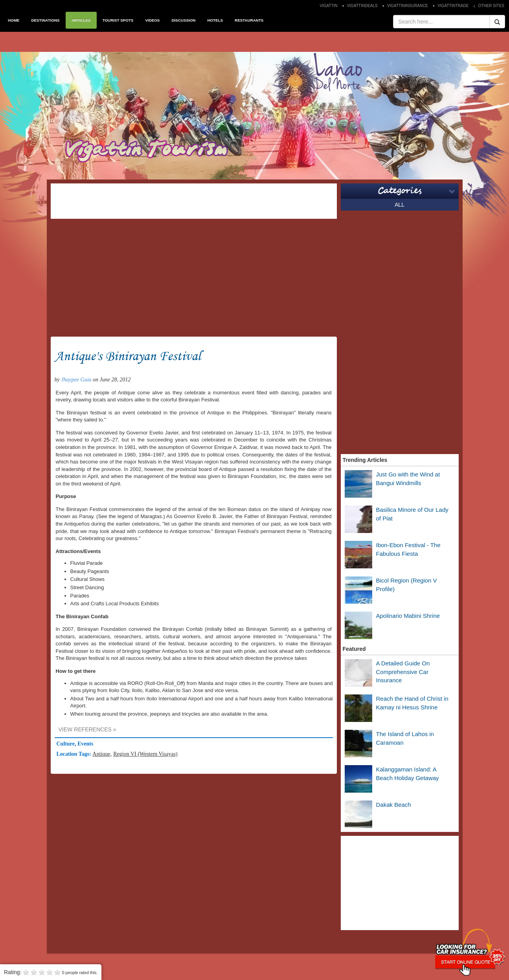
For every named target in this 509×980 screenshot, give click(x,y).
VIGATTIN (328, 6)
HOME (14, 20)
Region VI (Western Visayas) (145, 754)
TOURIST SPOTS (118, 20)
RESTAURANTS (249, 20)
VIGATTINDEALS (362, 6)
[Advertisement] (194, 201)
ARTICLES (81, 20)
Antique (101, 754)
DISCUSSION (183, 20)
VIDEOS (152, 20)
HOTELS (215, 20)
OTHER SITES (491, 6)
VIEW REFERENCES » (87, 729)
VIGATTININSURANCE (408, 6)
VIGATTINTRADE (453, 6)
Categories (400, 191)
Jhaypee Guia (76, 380)
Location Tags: (75, 754)
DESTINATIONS (45, 20)
